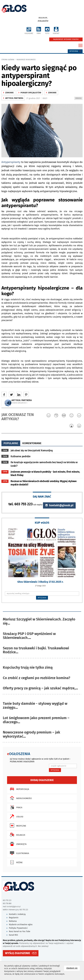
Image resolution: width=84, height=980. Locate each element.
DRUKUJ (79, 98)
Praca (15, 807)
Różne (16, 862)
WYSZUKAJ (42, 598)
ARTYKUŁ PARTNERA (13, 98)
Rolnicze (17, 835)
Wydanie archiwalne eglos (21, 925)
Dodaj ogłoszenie (42, 780)
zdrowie (8, 93)
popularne (11, 443)
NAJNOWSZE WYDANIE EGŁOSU (66, 39)
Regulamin (14, 918)
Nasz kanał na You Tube (20, 931)
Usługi (16, 816)
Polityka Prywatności (18, 928)
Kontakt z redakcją (17, 914)
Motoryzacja (19, 789)
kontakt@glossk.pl (59, 505)
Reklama (13, 921)
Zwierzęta (17, 844)
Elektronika (19, 853)
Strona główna (8, 60)
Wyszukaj (75, 51)
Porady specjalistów (30, 93)
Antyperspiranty (11, 162)
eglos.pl (43, 18)
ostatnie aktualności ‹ (20, 403)
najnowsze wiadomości (26, 60)
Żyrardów (43, 21)
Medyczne (17, 826)
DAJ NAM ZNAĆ (42, 496)
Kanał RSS (13, 935)
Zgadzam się (73, 968)
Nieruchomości (20, 798)
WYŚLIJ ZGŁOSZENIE (18, 953)
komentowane (32, 443)
